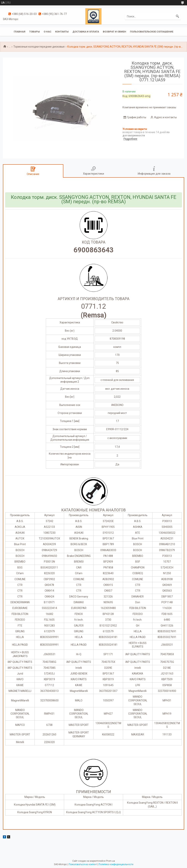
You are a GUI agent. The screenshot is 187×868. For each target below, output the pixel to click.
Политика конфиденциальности (116, 864)
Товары (35, 32)
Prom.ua (110, 861)
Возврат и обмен (114, 32)
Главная (20, 32)
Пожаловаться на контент (83, 864)
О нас (48, 32)
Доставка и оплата (86, 32)
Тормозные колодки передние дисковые (39, 47)
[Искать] (177, 16)
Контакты (62, 32)
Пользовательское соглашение (152, 32)
